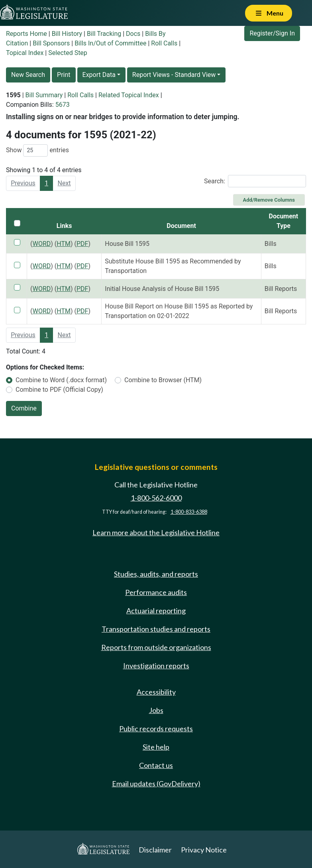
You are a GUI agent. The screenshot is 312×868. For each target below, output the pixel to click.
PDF (82, 244)
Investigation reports (156, 666)
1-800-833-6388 (189, 512)
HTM (64, 244)
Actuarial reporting (156, 611)
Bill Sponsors (51, 43)
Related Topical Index (129, 95)
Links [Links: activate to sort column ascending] (64, 226)
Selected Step (68, 53)
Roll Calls (164, 43)
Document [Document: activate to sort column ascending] (181, 226)
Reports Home (26, 34)
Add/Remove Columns (269, 200)
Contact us (156, 765)
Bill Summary (44, 95)
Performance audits (156, 592)
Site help (156, 747)
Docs (133, 34)
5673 (63, 105)
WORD (42, 244)
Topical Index (25, 53)
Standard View (195, 75)
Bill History (67, 34)
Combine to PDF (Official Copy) (59, 390)
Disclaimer (155, 850)
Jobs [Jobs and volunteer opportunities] (156, 710)
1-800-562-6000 (156, 498)
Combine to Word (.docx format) (61, 380)
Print (64, 75)
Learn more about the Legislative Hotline (156, 532)
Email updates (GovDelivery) (156, 784)
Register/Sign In (272, 33)
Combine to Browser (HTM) (163, 380)
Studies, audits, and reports (156, 574)
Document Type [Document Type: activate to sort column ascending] (284, 221)
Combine (24, 408)
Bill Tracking (104, 34)
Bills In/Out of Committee (110, 43)
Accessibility (156, 692)
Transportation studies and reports (156, 629)
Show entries (37, 150)
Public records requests (156, 729)
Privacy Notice (204, 850)
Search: (255, 181)
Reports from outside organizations (156, 647)
